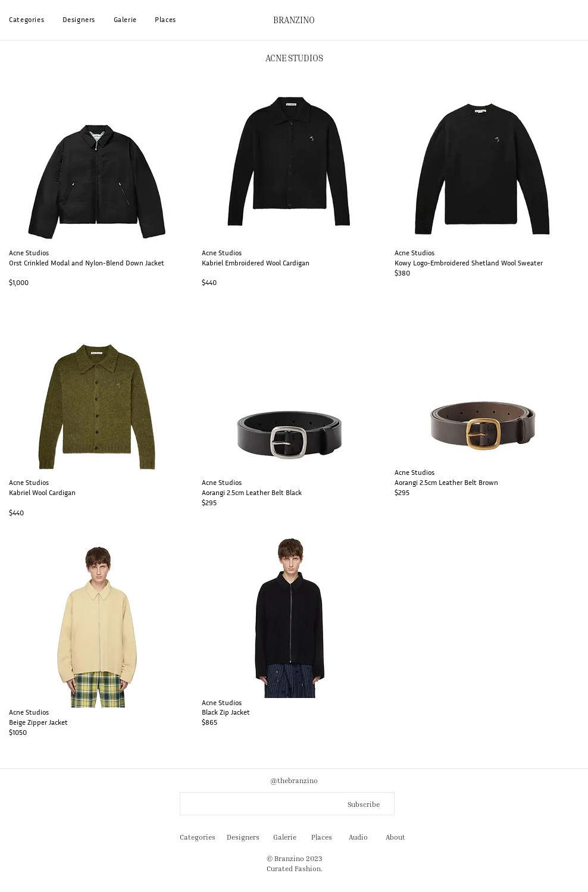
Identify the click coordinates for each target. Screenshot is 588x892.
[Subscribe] (361, 805)
